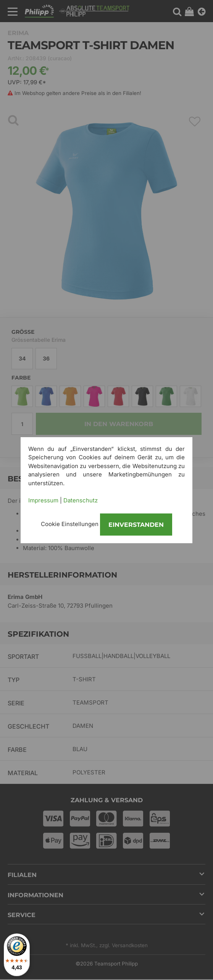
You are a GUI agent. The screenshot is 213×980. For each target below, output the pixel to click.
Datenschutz (81, 500)
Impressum (43, 500)
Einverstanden (136, 525)
